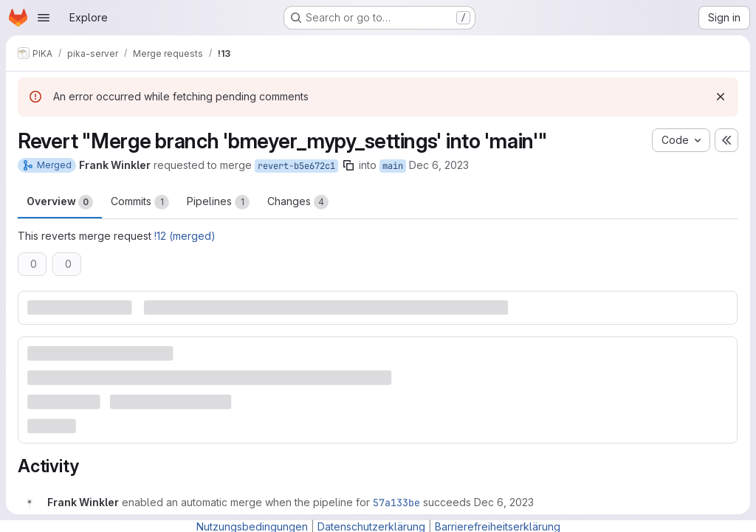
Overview (60, 202)
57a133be (396, 502)
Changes (298, 202)
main (393, 166)
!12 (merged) (185, 236)
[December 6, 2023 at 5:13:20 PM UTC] (504, 502)
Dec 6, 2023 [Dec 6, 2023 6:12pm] (439, 165)
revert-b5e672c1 (296, 166)
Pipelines (218, 202)
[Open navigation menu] (44, 18)
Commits (140, 202)
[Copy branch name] (348, 165)
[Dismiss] (721, 97)
